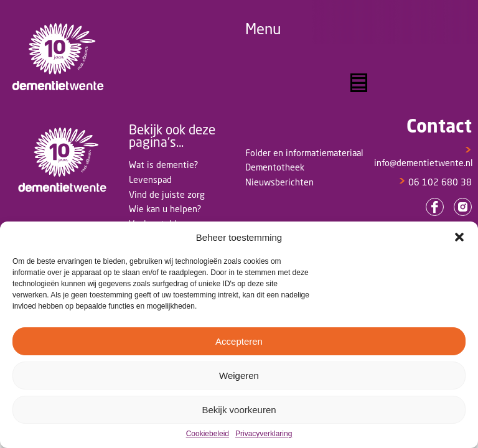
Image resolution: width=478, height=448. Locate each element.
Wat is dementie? (163, 165)
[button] (459, 237)
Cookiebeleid (208, 434)
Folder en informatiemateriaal (304, 153)
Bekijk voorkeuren (239, 410)
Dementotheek (275, 167)
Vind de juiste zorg (167, 194)
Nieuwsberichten (279, 182)
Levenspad (150, 180)
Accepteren (239, 341)
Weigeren (239, 376)
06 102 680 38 (435, 182)
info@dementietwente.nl (424, 156)
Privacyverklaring (264, 434)
